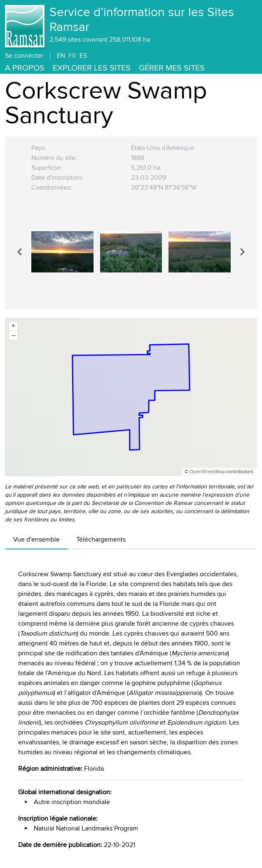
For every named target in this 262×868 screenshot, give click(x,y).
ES (83, 56)
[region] (131, 252)
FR (72, 56)
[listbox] (131, 252)
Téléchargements (101, 540)
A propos (25, 68)
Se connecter (24, 56)
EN (61, 56)
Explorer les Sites (92, 68)
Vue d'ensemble (36, 540)
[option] (62, 252)
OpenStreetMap (207, 472)
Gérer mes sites (172, 68)
